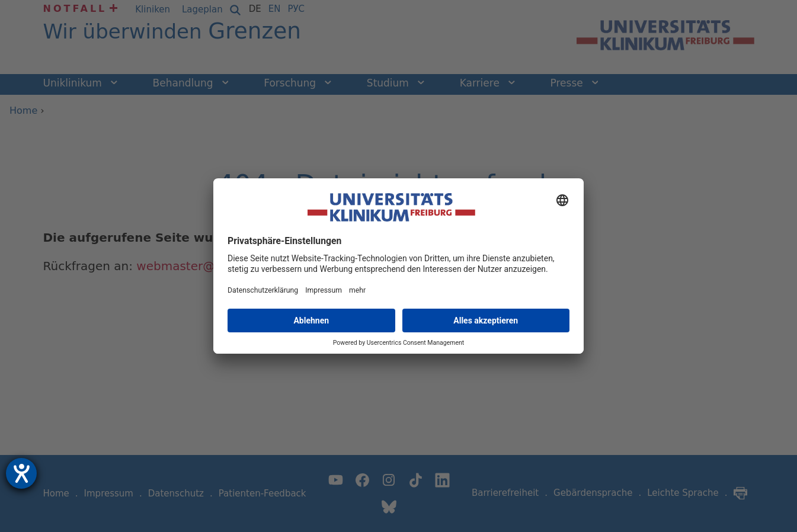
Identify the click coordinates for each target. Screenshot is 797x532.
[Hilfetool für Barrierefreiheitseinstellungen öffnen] (21, 473)
